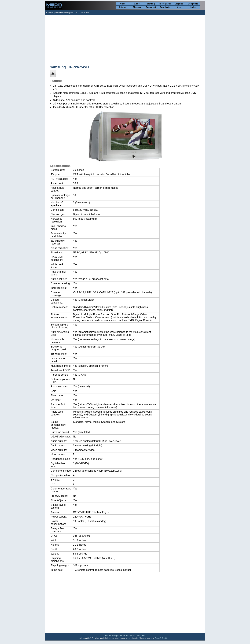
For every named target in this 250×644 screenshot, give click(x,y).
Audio (137, 4)
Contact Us (140, 635)
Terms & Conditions (162, 638)
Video (123, 4)
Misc (179, 7)
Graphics (179, 4)
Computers (193, 4)
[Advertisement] (125, 39)
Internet (123, 7)
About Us (128, 635)
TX (76, 13)
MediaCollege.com (114, 635)
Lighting (151, 4)
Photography (165, 4)
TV (72, 13)
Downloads (165, 7)
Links (193, 7)
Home (49, 13)
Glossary (137, 7)
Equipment (151, 7)
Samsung (66, 13)
